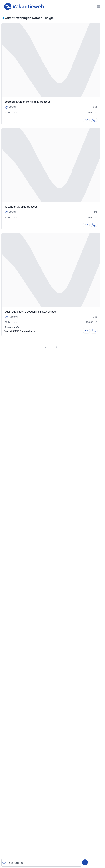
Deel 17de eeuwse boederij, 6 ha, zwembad (30, 312)
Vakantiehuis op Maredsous (21, 207)
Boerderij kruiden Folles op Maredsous (27, 102)
